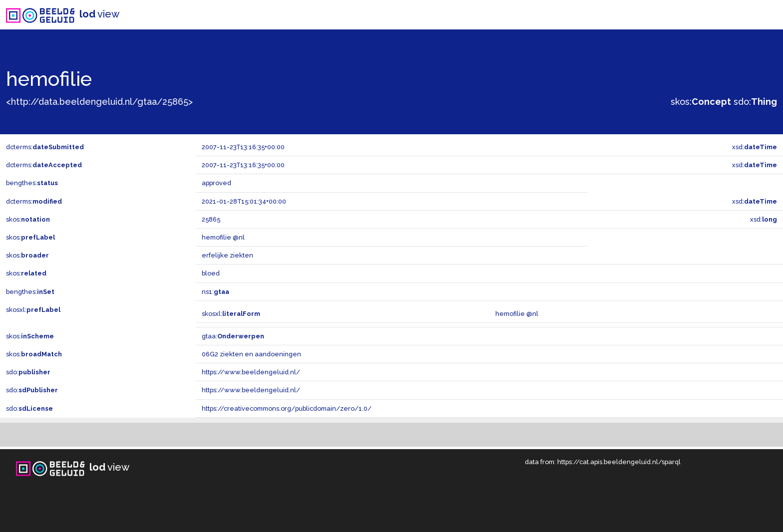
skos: (701, 102)
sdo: (755, 102)
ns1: (215, 292)
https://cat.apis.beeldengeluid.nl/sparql (619, 462)
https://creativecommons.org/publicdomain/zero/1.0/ (287, 408)
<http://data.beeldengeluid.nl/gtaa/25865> (99, 102)
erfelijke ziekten (227, 255)
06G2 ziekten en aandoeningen (251, 354)
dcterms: (45, 147)
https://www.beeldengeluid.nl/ (251, 372)
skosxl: (33, 310)
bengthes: (32, 183)
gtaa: (233, 336)
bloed (211, 273)
